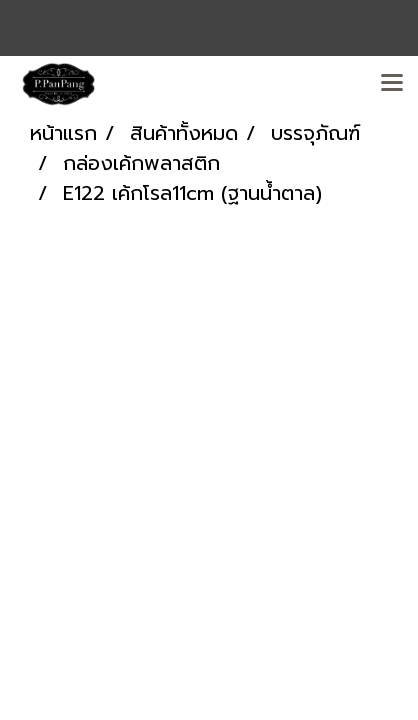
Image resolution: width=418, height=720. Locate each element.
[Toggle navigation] (392, 84)
